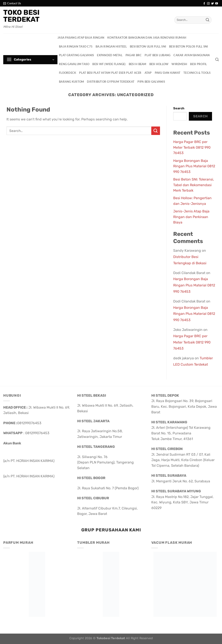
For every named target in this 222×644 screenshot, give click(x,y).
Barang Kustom (71, 82)
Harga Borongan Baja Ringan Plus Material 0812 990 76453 (194, 166)
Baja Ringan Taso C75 (76, 46)
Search (179, 108)
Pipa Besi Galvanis (151, 82)
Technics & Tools (197, 73)
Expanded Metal (110, 55)
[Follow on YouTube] (217, 4)
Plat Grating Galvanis (76, 55)
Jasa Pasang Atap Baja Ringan (81, 38)
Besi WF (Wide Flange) (109, 64)
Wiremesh (179, 64)
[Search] (217, 60)
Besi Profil (198, 64)
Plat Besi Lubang (158, 55)
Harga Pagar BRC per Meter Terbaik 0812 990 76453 (192, 147)
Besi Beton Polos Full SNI (189, 46)
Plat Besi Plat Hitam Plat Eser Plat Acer (110, 73)
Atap (148, 73)
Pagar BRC (134, 55)
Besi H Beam (138, 64)
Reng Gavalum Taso (74, 64)
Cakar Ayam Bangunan (192, 55)
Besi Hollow (159, 64)
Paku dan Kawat (168, 73)
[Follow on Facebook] (204, 4)
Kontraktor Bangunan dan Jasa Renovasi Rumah (147, 38)
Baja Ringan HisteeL (111, 46)
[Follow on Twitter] (212, 4)
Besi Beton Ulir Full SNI (148, 46)
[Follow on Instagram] (208, 4)
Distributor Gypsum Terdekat (111, 82)
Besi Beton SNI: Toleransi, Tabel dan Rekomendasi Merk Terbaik (194, 185)
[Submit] (207, 20)
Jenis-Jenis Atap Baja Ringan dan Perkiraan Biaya (191, 217)
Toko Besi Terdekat (21, 16)
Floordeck (68, 73)
